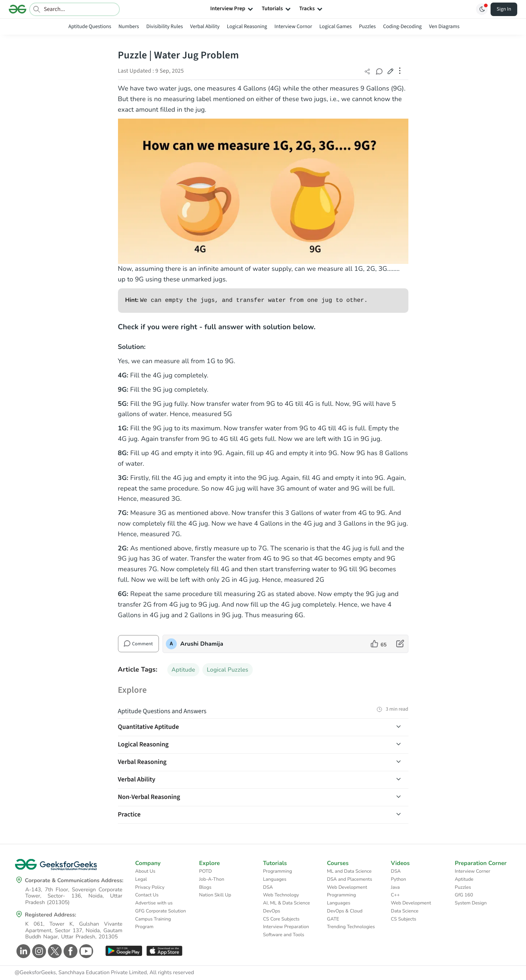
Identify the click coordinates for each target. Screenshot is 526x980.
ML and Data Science (349, 871)
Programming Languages (277, 875)
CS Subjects (404, 919)
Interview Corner (472, 871)
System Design (471, 903)
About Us (145, 871)
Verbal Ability (205, 26)
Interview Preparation (286, 927)
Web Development (347, 887)
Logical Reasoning (247, 26)
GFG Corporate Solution (161, 911)
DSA (268, 887)
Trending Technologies (351, 927)
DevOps (272, 911)
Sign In (504, 9)
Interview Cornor (293, 26)
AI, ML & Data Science (287, 903)
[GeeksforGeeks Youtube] (85, 951)
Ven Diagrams (444, 26)
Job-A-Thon (212, 879)
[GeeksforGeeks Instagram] (38, 951)
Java (395, 887)
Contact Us (147, 895)
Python (399, 879)
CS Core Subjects (281, 919)
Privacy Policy (150, 887)
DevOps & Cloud (345, 911)
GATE (333, 919)
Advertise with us (154, 903)
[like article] (379, 644)
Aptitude (184, 670)
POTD (205, 871)
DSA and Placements (350, 879)
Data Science (405, 911)
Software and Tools (284, 935)
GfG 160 (464, 895)
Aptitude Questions (90, 26)
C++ (395, 895)
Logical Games (335, 26)
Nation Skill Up (215, 895)
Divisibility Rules (165, 26)
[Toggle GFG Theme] (482, 9)
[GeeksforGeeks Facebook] (70, 951)
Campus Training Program (153, 923)
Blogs (205, 887)
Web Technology (281, 895)
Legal (141, 879)
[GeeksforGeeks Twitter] (54, 951)
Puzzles (367, 26)
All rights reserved (172, 973)
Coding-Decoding (403, 26)
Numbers (129, 26)
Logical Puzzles (228, 670)
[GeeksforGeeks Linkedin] (22, 951)
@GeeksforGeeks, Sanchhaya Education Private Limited (81, 973)
